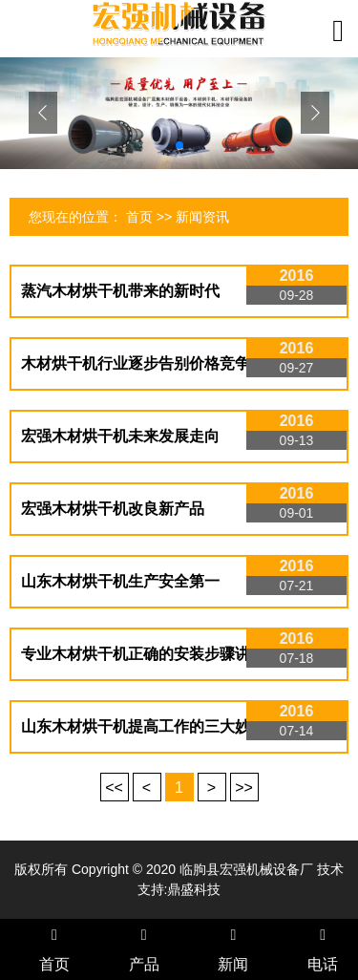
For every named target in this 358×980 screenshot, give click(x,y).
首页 (139, 217)
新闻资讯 (202, 217)
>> (244, 788)
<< (114, 788)
